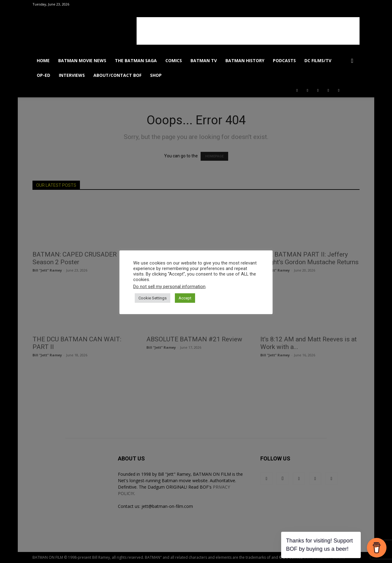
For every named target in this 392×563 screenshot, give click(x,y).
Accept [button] (185, 298)
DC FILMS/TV (318, 60)
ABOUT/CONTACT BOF (117, 75)
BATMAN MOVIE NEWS (82, 60)
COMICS (174, 60)
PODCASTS (284, 60)
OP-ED (43, 75)
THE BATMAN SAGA (136, 60)
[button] (352, 61)
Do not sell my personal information (169, 287)
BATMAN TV (204, 60)
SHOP (156, 75)
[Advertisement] (248, 31)
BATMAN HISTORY (245, 60)
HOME (43, 60)
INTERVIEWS (72, 75)
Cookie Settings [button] (153, 298)
